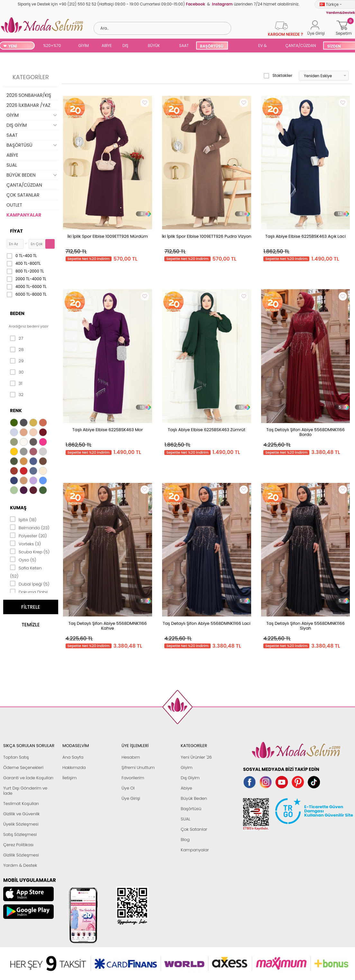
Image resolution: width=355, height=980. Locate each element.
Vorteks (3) (25, 543)
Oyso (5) (23, 559)
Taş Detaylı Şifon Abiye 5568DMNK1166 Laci (207, 623)
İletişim (70, 778)
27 (17, 338)
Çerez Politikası (18, 845)
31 (16, 384)
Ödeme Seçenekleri (23, 767)
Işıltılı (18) (23, 519)
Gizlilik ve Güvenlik (21, 814)
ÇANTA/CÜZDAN (301, 46)
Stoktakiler (278, 76)
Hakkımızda (74, 767)
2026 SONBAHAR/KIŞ (29, 95)
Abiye (186, 788)
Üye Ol (128, 788)
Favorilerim (133, 778)
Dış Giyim (190, 778)
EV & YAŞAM (265, 46)
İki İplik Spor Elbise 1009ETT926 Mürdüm (108, 236)
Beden (17, 313)
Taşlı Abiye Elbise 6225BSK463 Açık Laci (305, 236)
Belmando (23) (30, 527)
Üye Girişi (131, 798)
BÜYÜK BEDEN (154, 46)
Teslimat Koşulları (21, 804)
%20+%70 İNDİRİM (52, 46)
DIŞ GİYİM (128, 46)
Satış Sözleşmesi (20, 834)
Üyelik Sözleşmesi (21, 824)
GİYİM (84, 46)
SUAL (243, 46)
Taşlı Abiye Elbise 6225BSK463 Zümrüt (207, 430)
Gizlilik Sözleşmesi (21, 855)
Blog (185, 840)
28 (17, 350)
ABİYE (107, 46)
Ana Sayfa (73, 757)
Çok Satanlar (194, 829)
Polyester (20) (28, 535)
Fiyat (16, 231)
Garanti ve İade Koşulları (28, 778)
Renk (16, 411)
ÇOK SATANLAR (23, 195)
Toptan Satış (16, 757)
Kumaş (18, 508)
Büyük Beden (194, 798)
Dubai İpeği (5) (30, 584)
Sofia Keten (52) (26, 572)
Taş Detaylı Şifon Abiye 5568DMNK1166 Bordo (305, 432)
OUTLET (14, 205)
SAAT (184, 46)
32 (17, 395)
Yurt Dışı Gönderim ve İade (25, 791)
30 (17, 372)
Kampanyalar (195, 850)
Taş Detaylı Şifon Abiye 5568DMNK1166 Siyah (305, 626)
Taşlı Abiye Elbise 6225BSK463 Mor (108, 430)
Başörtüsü (191, 809)
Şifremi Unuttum (138, 767)
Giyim (187, 767)
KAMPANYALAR (24, 215)
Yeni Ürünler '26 (196, 757)
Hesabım (131, 757)
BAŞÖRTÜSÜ (212, 46)
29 (17, 361)
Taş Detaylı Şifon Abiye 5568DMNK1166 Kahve (108, 626)
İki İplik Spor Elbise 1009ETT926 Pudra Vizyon (207, 236)
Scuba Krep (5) (30, 551)
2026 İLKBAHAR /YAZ (28, 105)
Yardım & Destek (20, 865)
